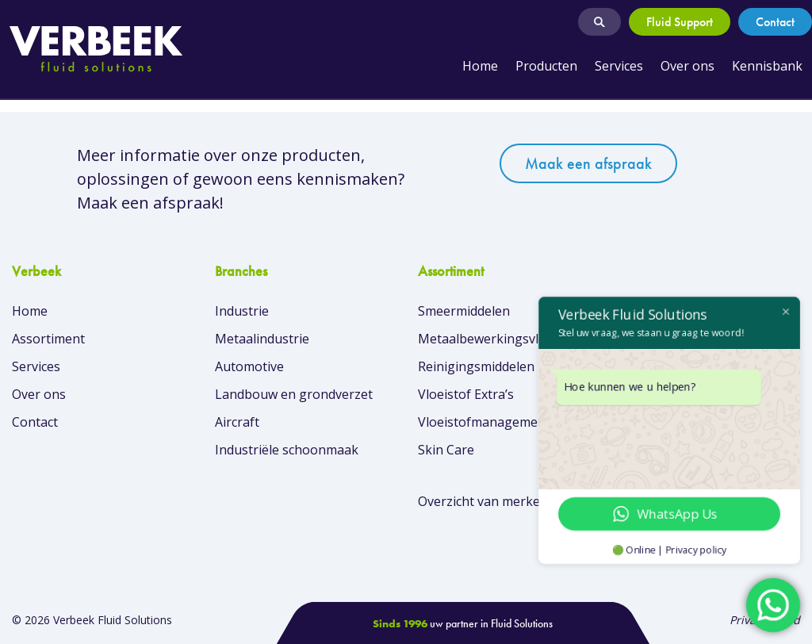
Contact (775, 22)
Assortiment (48, 339)
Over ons (688, 66)
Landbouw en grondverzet (294, 394)
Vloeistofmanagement (484, 422)
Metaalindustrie (262, 339)
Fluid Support (680, 22)
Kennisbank (767, 66)
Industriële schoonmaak (287, 450)
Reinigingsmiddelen (476, 366)
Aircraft (237, 422)
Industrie (242, 311)
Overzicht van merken (483, 501)
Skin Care (446, 450)
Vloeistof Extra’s (466, 394)
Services (619, 66)
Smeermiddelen (464, 311)
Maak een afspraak (588, 163)
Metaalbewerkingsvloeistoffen (509, 339)
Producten (546, 66)
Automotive (249, 366)
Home (480, 66)
